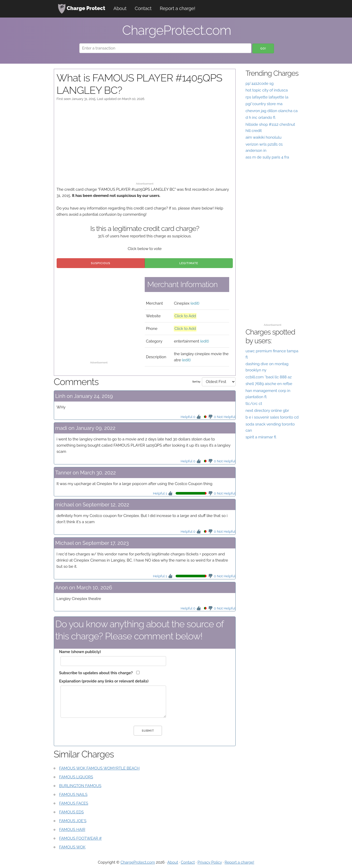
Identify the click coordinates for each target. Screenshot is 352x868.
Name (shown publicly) (80, 652)
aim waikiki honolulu (263, 137)
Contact (143, 8)
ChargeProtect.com (138, 862)
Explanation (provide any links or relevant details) (104, 681)
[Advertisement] (145, 144)
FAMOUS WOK (72, 847)
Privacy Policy (210, 862)
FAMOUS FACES (74, 803)
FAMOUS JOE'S (73, 821)
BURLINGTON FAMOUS (80, 786)
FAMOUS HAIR (72, 830)
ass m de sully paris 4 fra (267, 157)
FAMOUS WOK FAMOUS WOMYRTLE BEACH (100, 768)
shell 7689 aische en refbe (269, 384)
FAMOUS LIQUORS (76, 777)
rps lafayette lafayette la (267, 97)
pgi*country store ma (264, 104)
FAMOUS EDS (72, 812)
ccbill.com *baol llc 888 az (268, 377)
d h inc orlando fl (260, 118)
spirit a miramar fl (261, 437)
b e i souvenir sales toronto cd (272, 417)
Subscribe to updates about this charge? (96, 673)
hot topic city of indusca (267, 90)
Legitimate (189, 263)
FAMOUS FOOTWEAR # (80, 838)
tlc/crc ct (254, 404)
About (120, 8)
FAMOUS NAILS (73, 795)
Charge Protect (82, 9)
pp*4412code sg (259, 84)
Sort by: (196, 382)
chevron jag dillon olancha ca (271, 111)
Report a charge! (178, 8)
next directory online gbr (267, 411)
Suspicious (101, 263)
